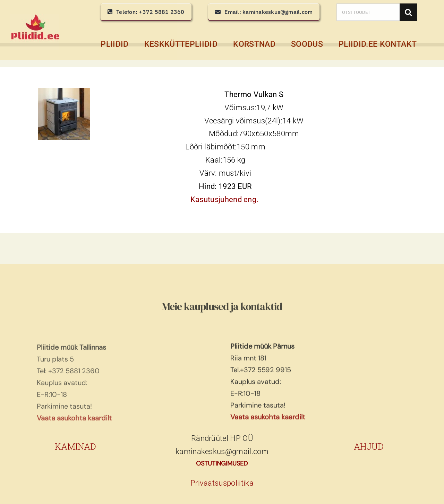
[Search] (408, 12)
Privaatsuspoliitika (222, 483)
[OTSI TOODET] (368, 12)
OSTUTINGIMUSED (222, 463)
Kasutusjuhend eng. (225, 200)
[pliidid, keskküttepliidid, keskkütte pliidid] (35, 18)
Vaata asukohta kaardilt (268, 419)
